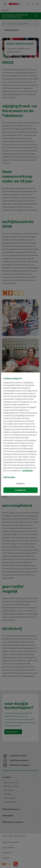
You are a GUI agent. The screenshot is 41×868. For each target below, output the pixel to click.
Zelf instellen (9, 477)
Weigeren (21, 484)
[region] (20, 434)
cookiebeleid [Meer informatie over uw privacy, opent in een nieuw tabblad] (27, 471)
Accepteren (20, 490)
